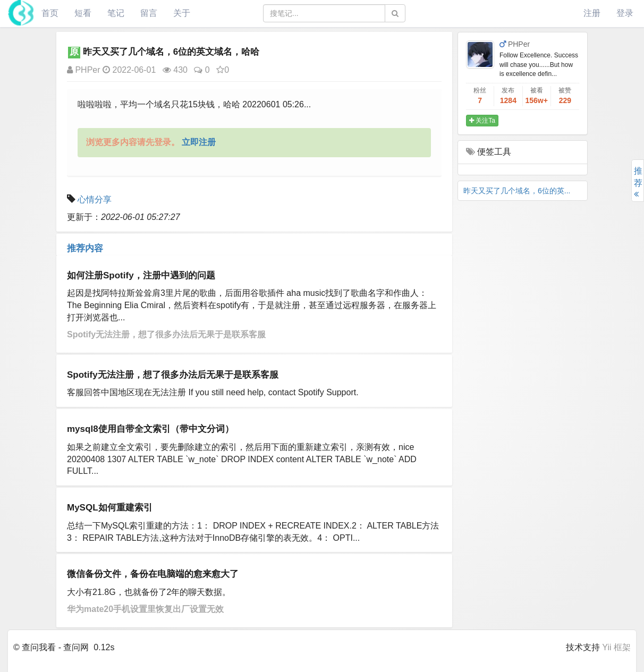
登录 (625, 13)
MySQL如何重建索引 (110, 508)
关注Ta (482, 121)
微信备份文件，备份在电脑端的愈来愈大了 (153, 574)
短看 (83, 13)
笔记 (116, 13)
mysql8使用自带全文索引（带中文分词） (150, 429)
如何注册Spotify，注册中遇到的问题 (141, 275)
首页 (50, 13)
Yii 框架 (616, 647)
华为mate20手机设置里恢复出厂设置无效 (145, 609)
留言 (149, 13)
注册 (592, 13)
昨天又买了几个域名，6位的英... (517, 191)
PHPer (84, 70)
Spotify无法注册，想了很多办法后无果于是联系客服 (166, 334)
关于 (182, 13)
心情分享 (95, 199)
